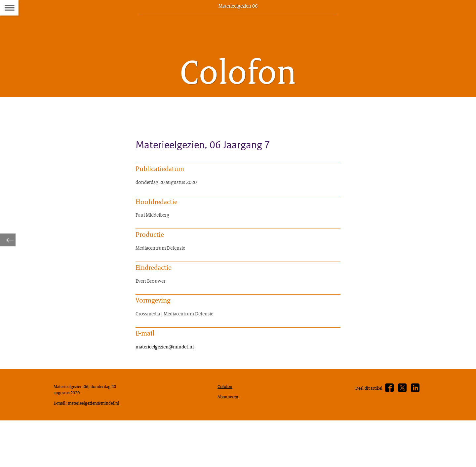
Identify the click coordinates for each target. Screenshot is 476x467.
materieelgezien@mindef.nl (169, 377)
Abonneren (229, 434)
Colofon (226, 422)
